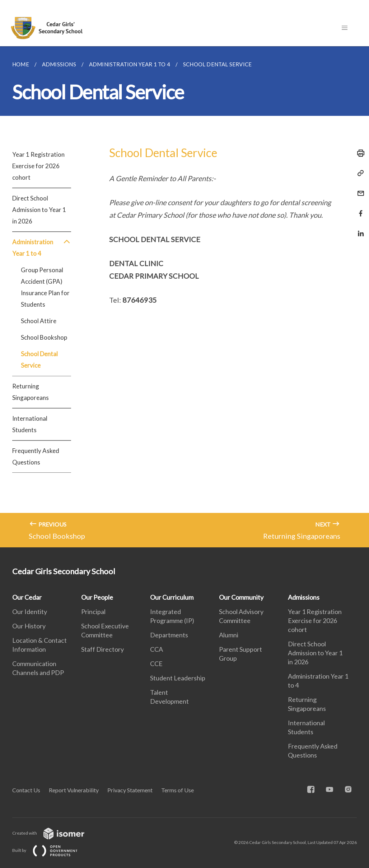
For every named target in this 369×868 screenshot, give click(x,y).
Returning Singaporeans (31, 392)
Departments (169, 635)
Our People (97, 597)
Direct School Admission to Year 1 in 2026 (39, 210)
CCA (157, 649)
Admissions (304, 597)
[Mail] (359, 189)
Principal (93, 612)
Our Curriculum (172, 597)
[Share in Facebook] (359, 209)
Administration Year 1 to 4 (42, 248)
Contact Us (26, 790)
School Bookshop (44, 337)
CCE (156, 664)
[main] (184, 297)
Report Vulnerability (74, 790)
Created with (54, 833)
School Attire (39, 321)
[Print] (359, 153)
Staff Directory (102, 649)
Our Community (241, 597)
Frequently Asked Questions (36, 456)
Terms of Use (178, 790)
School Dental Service (39, 360)
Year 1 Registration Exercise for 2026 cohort (38, 166)
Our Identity (30, 612)
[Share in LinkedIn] (359, 229)
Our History (29, 626)
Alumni (229, 635)
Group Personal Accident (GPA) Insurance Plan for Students (45, 287)
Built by (51, 850)
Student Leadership (178, 678)
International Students (30, 424)
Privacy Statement (130, 790)
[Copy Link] (359, 173)
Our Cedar (27, 597)
